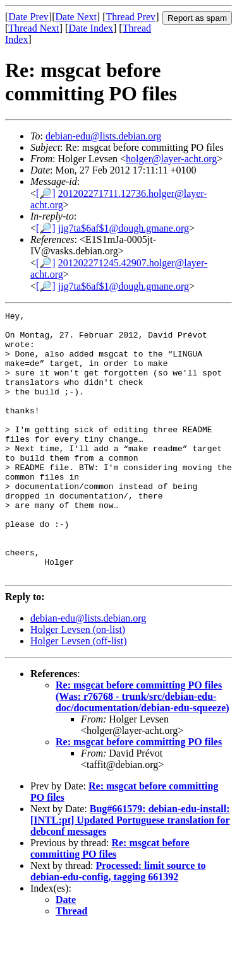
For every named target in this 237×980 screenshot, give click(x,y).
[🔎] (46, 193)
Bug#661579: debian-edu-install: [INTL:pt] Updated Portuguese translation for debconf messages (130, 873)
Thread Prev (131, 17)
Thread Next (33, 28)
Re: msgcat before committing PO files (139, 795)
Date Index (91, 28)
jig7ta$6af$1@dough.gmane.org (124, 228)
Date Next (76, 17)
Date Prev (28, 17)
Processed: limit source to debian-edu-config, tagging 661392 (118, 924)
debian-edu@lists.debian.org (103, 136)
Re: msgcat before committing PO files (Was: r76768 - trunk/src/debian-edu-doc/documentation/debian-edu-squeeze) (143, 749)
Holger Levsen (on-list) (78, 682)
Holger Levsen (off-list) (79, 694)
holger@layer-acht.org (171, 159)
